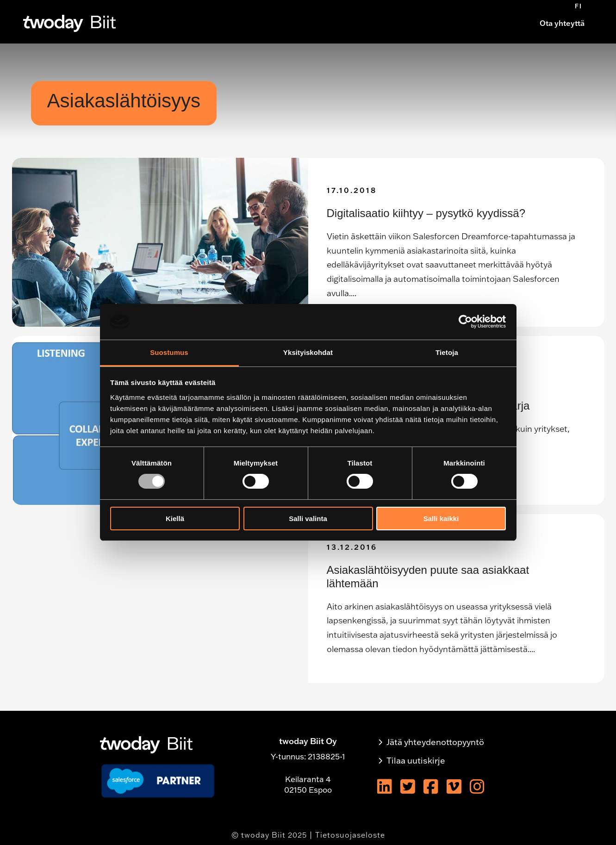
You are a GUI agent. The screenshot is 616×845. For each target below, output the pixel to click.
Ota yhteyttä (562, 23)
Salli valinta (308, 519)
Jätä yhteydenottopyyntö (435, 742)
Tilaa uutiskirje (416, 761)
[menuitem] (579, 6)
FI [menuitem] (579, 6)
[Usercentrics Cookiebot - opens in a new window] (465, 322)
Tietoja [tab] (447, 352)
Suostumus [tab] (169, 352)
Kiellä (175, 519)
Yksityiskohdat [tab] (308, 352)
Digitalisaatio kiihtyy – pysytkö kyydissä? (426, 213)
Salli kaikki (441, 519)
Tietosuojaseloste (350, 835)
